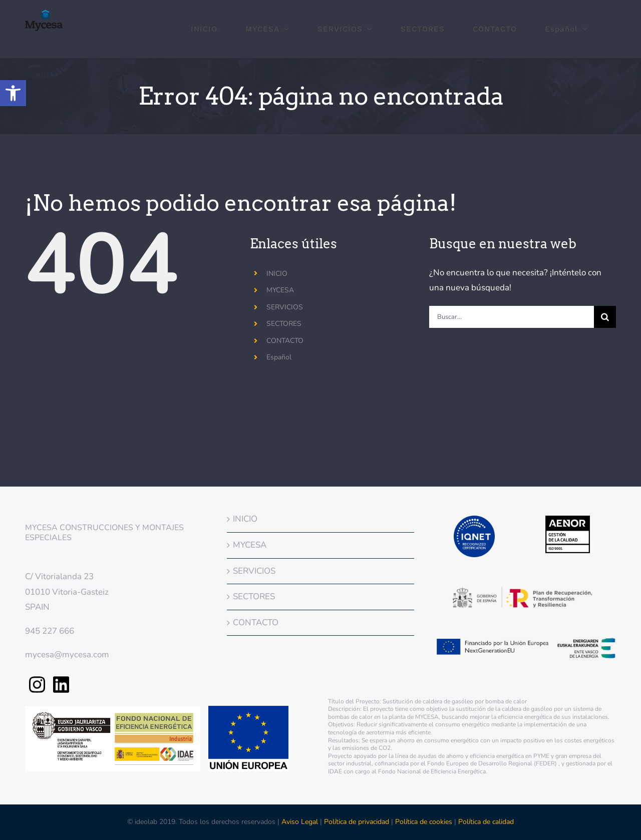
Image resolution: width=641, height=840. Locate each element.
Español (279, 357)
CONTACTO (285, 341)
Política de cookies (424, 822)
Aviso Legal (301, 822)
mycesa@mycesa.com (67, 655)
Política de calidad (486, 822)
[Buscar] (605, 317)
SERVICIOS (285, 307)
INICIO (277, 274)
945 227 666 (50, 631)
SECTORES (284, 324)
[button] (13, 93)
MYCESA (280, 290)
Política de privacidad (357, 822)
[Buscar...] (512, 317)
